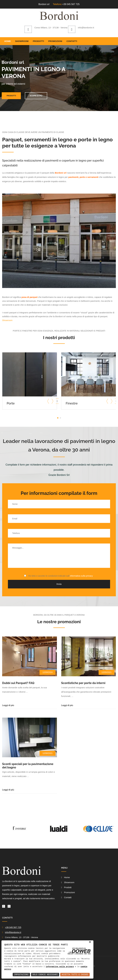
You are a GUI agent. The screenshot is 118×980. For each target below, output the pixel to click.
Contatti (72, 41)
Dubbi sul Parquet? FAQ (18, 683)
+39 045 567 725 (71, 4)
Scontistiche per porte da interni (83, 683)
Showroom (22, 41)
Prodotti (38, 41)
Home (8, 41)
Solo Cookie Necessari (45, 974)
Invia (59, 584)
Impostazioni (21, 974)
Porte (11, 403)
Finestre (72, 403)
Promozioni (55, 41)
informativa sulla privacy (81, 576)
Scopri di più (36, 96)
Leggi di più (8, 705)
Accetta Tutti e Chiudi (75, 974)
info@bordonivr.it (86, 28)
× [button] (90, 942)
